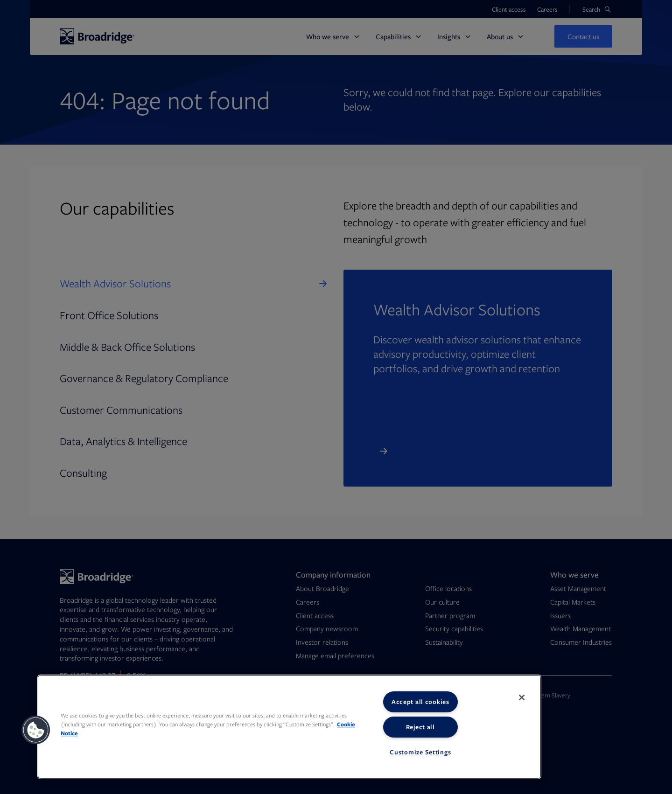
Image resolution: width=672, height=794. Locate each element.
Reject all (420, 727)
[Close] (522, 697)
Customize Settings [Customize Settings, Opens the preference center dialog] (420, 752)
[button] (36, 730)
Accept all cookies (420, 702)
